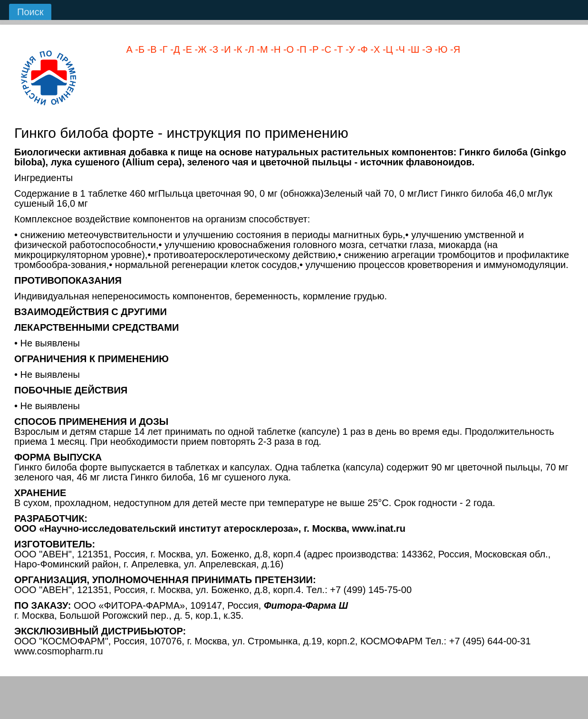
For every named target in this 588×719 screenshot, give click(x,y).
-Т (337, 49)
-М (261, 49)
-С (325, 49)
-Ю (440, 49)
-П (300, 49)
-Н (275, 49)
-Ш (412, 49)
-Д (174, 49)
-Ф (361, 49)
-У (349, 49)
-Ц (386, 49)
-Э (426, 49)
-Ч (399, 49)
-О (287, 49)
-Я (454, 49)
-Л (248, 49)
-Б (139, 49)
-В (151, 49)
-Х (374, 49)
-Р (313, 49)
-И (225, 49)
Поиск (30, 12)
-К (237, 49)
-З (212, 49)
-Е (186, 49)
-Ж (199, 49)
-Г (162, 49)
